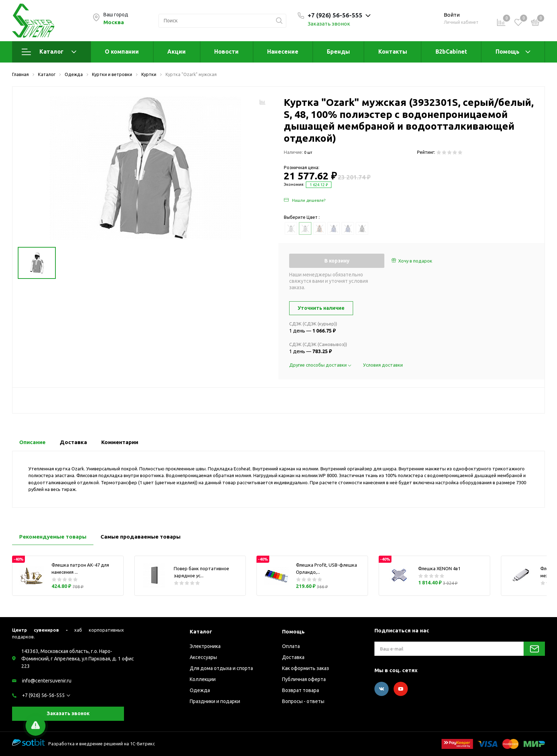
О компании (122, 52)
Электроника (205, 646)
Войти (452, 15)
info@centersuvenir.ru (47, 681)
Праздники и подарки (215, 701)
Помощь (507, 52)
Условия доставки (383, 365)
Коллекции (203, 679)
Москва (114, 22)
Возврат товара (301, 690)
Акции (177, 52)
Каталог (49, 52)
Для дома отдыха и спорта (221, 668)
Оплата (291, 646)
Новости (226, 52)
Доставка (293, 657)
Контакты (393, 52)
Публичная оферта (304, 679)
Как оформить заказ (305, 668)
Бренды (338, 52)
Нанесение (283, 52)
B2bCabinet (451, 52)
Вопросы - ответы (303, 701)
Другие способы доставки (321, 365)
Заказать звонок (329, 24)
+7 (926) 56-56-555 (43, 695)
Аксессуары (203, 657)
